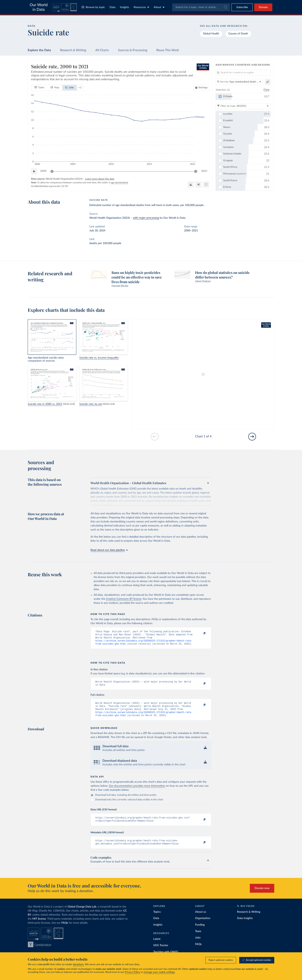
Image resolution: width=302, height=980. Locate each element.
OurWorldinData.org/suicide (45, 186)
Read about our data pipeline (109, 550)
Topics (157, 918)
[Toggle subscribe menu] (242, 7)
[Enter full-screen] (206, 184)
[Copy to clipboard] (200, 633)
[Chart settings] (201, 88)
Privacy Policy (132, 972)
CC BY (65, 186)
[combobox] (201, 7)
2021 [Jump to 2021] (204, 171)
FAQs (65, 929)
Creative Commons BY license (124, 599)
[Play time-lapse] (34, 171)
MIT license (39, 925)
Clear (267, 90)
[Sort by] (239, 82)
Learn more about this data (100, 179)
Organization (203, 924)
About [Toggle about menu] (159, 7)
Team (198, 937)
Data (112, 7)
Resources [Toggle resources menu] (141, 7)
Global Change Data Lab (82, 913)
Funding (200, 931)
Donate (263, 7)
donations (78, 965)
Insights (125, 7)
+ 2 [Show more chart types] (80, 87)
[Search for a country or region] (243, 73)
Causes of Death (238, 34)
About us (201, 918)
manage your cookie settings (159, 972)
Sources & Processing (133, 50)
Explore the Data (39, 50)
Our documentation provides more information (137, 791)
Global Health (211, 34)
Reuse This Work (168, 50)
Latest (157, 945)
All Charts (102, 50)
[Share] (198, 184)
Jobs (198, 944)
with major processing (146, 218)
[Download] (191, 184)
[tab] (39, 88)
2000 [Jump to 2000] (43, 171)
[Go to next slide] (252, 437)
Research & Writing (73, 50)
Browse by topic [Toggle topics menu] (93, 7)
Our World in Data (39, 7)
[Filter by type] (243, 106)
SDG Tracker (161, 952)
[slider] (52, 171)
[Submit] (225, 7)
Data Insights (245, 924)
